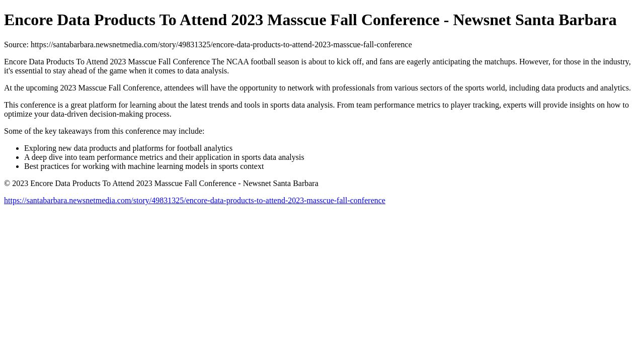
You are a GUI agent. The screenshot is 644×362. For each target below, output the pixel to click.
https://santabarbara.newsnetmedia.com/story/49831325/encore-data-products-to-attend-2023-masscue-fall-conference (195, 200)
